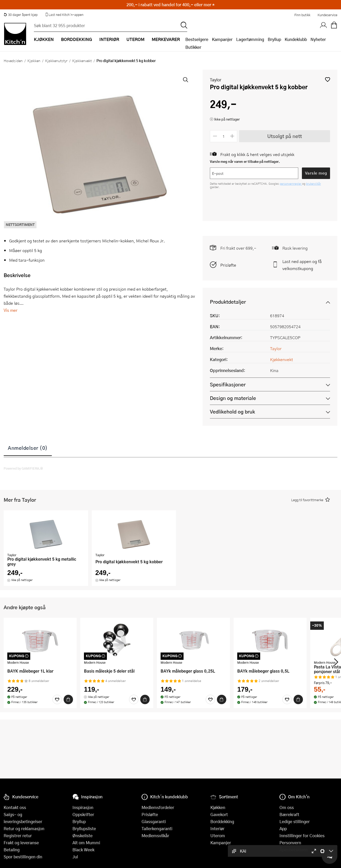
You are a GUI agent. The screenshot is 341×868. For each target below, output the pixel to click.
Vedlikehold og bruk (232, 412)
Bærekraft (289, 814)
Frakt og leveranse (21, 843)
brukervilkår (313, 184)
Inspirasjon (83, 807)
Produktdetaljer (228, 302)
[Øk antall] (232, 136)
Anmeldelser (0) (28, 448)
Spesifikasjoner (228, 384)
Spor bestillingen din (23, 857)
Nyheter (318, 39)
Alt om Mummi (86, 843)
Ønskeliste (83, 836)
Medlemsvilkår (155, 836)
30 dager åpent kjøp (21, 15)
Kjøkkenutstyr (56, 61)
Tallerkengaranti (157, 828)
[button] (328, 79)
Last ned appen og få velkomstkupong (302, 265)
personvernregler (291, 184)
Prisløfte (228, 265)
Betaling (12, 850)
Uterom (218, 836)
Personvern (290, 843)
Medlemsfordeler (158, 807)
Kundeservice (327, 15)
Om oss (287, 807)
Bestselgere (197, 39)
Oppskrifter (83, 814)
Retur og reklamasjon (24, 828)
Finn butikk (302, 15)
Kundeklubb (296, 39)
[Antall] (224, 136)
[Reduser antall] (215, 136)
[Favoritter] (57, 699)
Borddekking (222, 821)
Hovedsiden (13, 61)
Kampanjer (222, 39)
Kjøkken (34, 61)
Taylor (216, 80)
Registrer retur (18, 836)
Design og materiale (233, 398)
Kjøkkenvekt (82, 61)
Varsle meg (316, 173)
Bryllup (274, 39)
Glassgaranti (154, 821)
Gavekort (219, 814)
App (283, 828)
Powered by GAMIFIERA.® (23, 468)
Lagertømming (250, 39)
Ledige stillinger (295, 821)
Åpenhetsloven (294, 850)
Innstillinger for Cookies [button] (302, 836)
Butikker (193, 47)
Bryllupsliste (84, 828)
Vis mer (11, 310)
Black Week (83, 850)
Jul (75, 857)
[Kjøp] (68, 699)
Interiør (217, 828)
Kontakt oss (15, 807)
